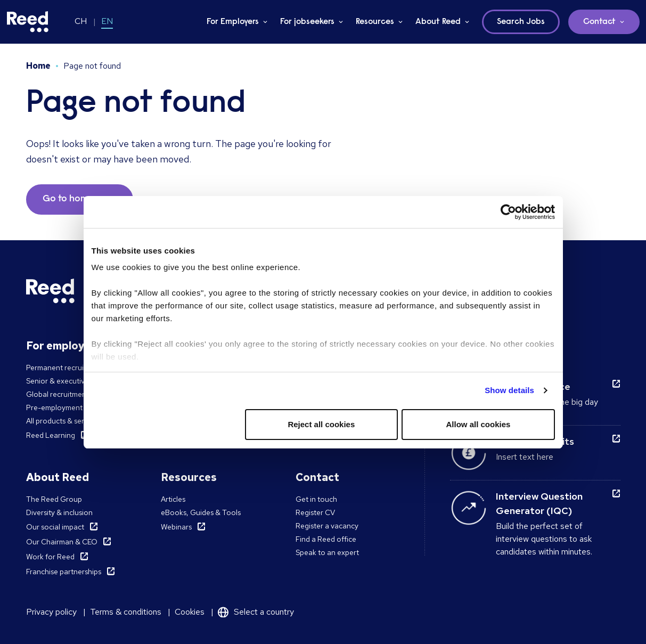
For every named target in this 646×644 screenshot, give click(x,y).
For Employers (233, 22)
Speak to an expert (327, 552)
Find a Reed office (326, 539)
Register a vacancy (327, 526)
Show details (509, 390)
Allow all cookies (479, 424)
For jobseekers (307, 22)
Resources (375, 22)
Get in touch (316, 499)
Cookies (190, 612)
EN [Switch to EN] (107, 21)
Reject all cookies (321, 424)
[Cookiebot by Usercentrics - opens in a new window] (508, 212)
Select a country (264, 612)
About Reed (438, 22)
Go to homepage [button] (80, 199)
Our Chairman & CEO (62, 542)
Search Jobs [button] (521, 22)
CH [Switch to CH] (81, 21)
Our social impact (55, 527)
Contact (599, 22)
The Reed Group (54, 499)
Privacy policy (51, 612)
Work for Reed (50, 557)
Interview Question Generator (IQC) (539, 503)
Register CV (315, 512)
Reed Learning (51, 435)
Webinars (176, 527)
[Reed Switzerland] (28, 22)
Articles (173, 499)
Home (38, 66)
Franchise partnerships (64, 572)
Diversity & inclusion (59, 512)
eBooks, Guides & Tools (201, 512)
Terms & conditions (126, 612)
